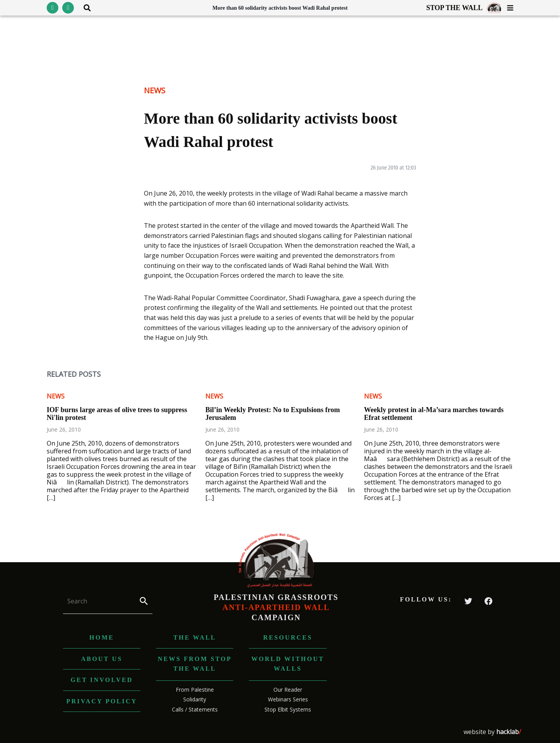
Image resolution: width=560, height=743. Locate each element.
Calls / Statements (195, 709)
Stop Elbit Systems (288, 709)
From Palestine (195, 690)
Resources (288, 637)
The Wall (195, 637)
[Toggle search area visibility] (84, 8)
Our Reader (288, 690)
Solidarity (195, 699)
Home (102, 637)
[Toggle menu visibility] (507, 8)
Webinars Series (288, 699)
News (155, 90)
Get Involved (101, 680)
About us (102, 659)
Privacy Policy (102, 701)
